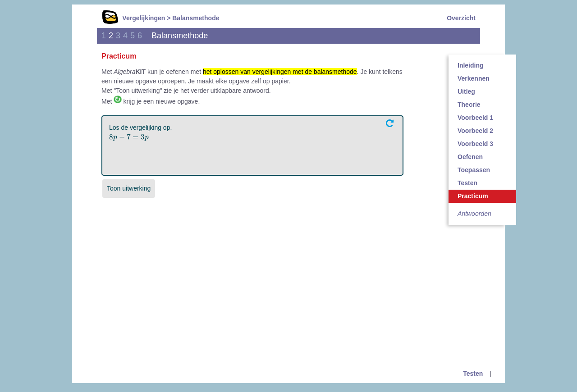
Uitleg (466, 91)
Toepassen (474, 170)
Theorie (469, 105)
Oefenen (470, 157)
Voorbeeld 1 (475, 118)
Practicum (473, 196)
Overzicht (461, 18)
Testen (467, 183)
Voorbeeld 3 (475, 144)
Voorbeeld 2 (475, 131)
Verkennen (474, 78)
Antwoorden (474, 214)
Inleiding (471, 65)
